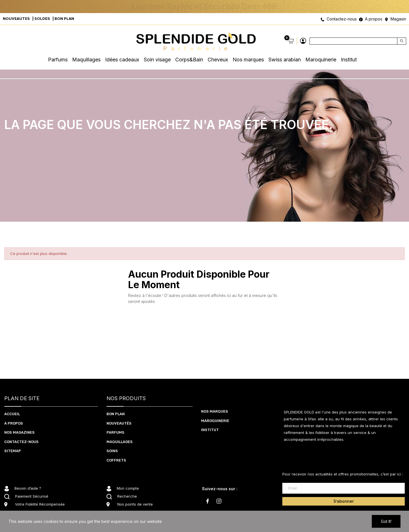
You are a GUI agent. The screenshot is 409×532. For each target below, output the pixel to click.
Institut (210, 430)
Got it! (386, 521)
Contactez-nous (342, 19)
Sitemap (13, 451)
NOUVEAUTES (16, 18)
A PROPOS (14, 423)
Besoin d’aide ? (28, 488)
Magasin (398, 19)
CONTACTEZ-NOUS (21, 442)
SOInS (112, 451)
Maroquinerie (215, 421)
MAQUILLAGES (120, 442)
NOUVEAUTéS (119, 423)
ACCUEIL (12, 414)
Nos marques (215, 411)
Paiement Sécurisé (32, 496)
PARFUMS (115, 432)
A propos (374, 19)
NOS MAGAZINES (19, 432)
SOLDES (42, 18)
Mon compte (128, 488)
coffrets (116, 460)
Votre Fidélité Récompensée (40, 504)
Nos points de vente (135, 504)
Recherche (127, 496)
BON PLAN (64, 18)
